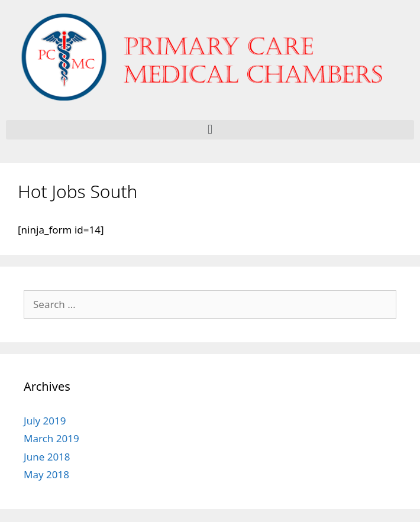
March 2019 (51, 438)
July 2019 (45, 421)
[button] (210, 130)
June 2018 (47, 457)
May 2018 (46, 474)
